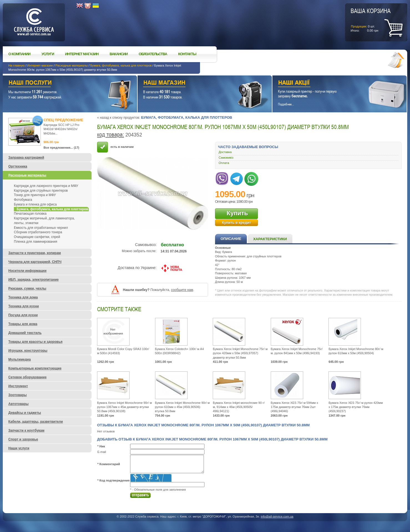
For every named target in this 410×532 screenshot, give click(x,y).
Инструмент (18, 386)
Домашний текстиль (25, 333)
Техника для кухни (24, 306)
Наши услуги (63, 83)
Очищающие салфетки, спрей (37, 237)
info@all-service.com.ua (277, 516)
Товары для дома (23, 324)
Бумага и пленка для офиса (35, 204)
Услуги (48, 54)
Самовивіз (226, 158)
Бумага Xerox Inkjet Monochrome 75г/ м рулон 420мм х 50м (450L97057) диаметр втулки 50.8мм (240, 353)
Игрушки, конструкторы (28, 351)
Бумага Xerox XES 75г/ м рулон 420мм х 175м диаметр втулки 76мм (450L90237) (355, 407)
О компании (19, 54)
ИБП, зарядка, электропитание (33, 280)
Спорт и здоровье (23, 439)
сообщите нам (182, 290)
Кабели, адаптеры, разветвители (36, 422)
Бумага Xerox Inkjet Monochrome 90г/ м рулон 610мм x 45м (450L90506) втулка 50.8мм (182, 407)
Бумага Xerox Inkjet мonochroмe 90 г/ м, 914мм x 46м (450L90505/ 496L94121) (239, 407)
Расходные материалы (72, 65)
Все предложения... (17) (61, 148)
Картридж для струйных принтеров (41, 191)
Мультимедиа (20, 359)
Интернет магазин (82, 54)
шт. (371, 20)
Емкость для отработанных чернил (41, 228)
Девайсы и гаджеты (25, 413)
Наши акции (332, 83)
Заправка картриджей (26, 158)
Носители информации (27, 271)
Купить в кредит (236, 223)
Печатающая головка (30, 214)
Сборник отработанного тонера (38, 232)
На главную (17, 65)
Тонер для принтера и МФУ (35, 195)
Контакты (187, 54)
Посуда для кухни (23, 315)
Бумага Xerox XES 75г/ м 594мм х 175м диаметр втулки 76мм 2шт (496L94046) (294, 407)
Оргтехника (18, 166)
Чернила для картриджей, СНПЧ (35, 262)
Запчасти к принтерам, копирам (35, 253)
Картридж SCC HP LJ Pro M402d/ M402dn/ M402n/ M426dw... (61, 129)
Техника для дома (23, 297)
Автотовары (18, 404)
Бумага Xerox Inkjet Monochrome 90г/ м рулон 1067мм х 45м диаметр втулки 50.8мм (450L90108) (124, 407)
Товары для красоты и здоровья (35, 342)
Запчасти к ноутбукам (26, 430)
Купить (237, 213)
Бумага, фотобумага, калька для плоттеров (121, 65)
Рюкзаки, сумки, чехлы (27, 288)
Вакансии (119, 54)
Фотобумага (23, 200)
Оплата (224, 163)
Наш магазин (195, 83)
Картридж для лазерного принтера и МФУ (46, 186)
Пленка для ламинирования (36, 242)
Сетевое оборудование (27, 377)
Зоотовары (17, 395)
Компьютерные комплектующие (35, 368)
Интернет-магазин (40, 65)
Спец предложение (63, 120)
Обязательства (153, 54)
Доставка (225, 152)
